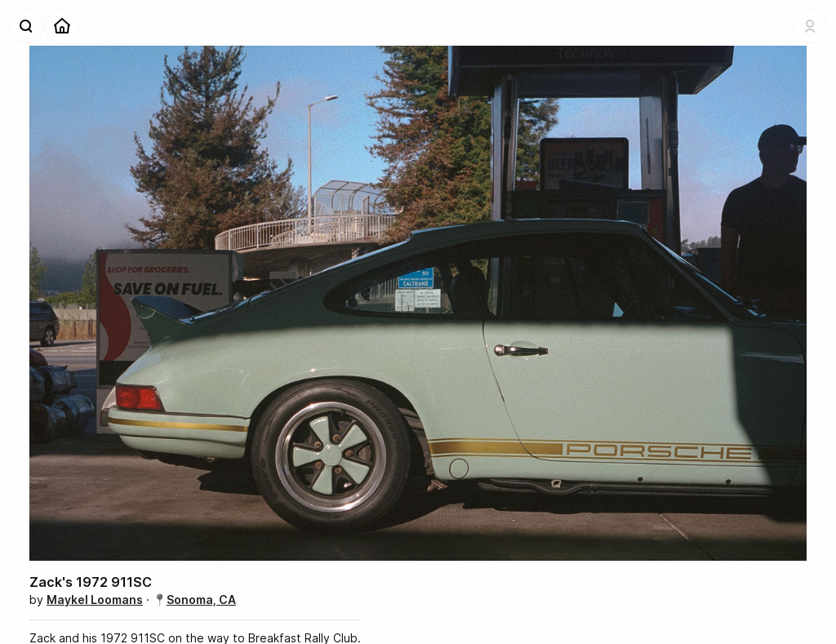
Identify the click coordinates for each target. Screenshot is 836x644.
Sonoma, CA (201, 600)
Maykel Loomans (95, 600)
